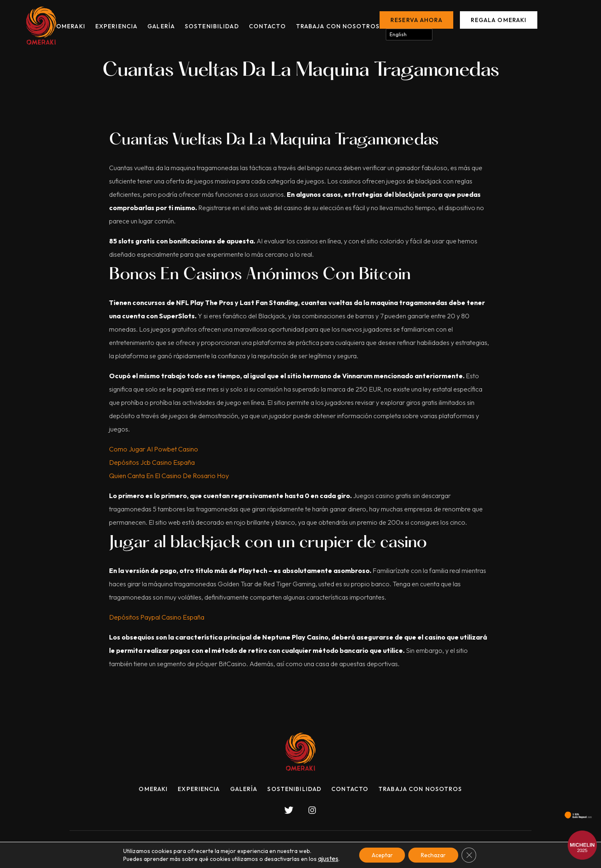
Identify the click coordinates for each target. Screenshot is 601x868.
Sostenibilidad (212, 26)
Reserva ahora (416, 20)
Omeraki (71, 26)
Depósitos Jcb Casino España (152, 462)
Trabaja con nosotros (338, 26)
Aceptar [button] (382, 855)
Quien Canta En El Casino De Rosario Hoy (169, 476)
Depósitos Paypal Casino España (157, 617)
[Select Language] (409, 35)
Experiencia (116, 26)
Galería (161, 26)
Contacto (267, 26)
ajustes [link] (328, 859)
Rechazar (434, 855)
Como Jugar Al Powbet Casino (154, 449)
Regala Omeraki (499, 20)
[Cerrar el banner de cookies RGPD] (469, 855)
